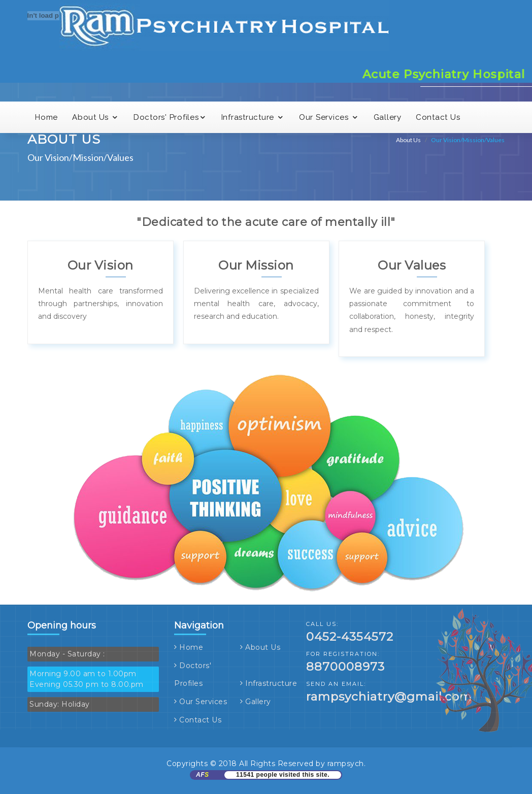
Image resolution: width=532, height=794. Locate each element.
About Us (263, 647)
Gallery (258, 702)
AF (203, 775)
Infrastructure (271, 683)
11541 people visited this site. (283, 775)
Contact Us (200, 720)
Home (191, 647)
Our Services (203, 702)
